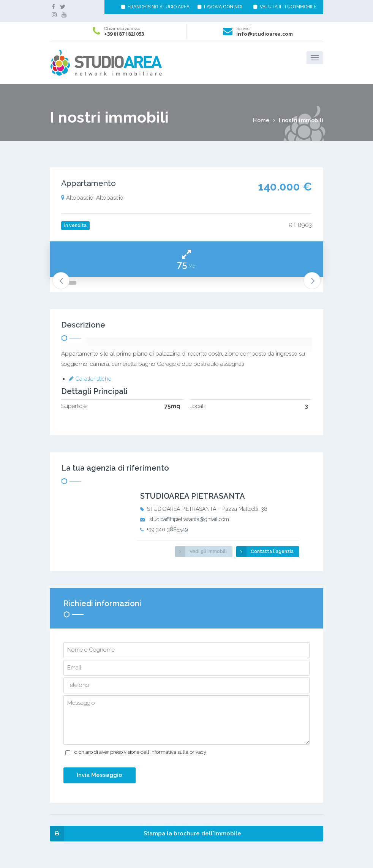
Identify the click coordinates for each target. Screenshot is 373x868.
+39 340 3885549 (167, 529)
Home (261, 120)
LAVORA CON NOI (220, 7)
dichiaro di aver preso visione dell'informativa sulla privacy (140, 752)
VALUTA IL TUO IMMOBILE (285, 7)
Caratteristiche (90, 379)
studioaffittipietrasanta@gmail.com (189, 519)
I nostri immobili (301, 120)
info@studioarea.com (265, 34)
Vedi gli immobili (201, 552)
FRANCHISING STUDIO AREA (155, 7)
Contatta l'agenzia (265, 552)
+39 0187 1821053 (124, 34)
